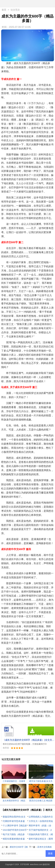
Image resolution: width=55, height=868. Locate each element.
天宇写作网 (24, 864)
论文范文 (15, 10)
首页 (4, 10)
